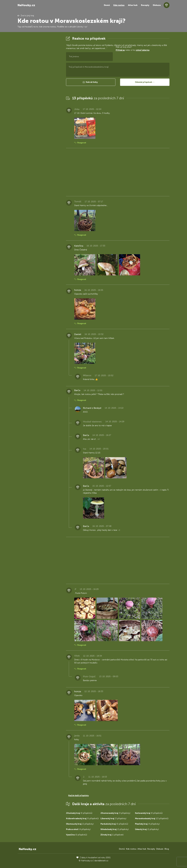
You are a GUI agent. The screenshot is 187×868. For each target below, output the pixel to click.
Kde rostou (119, 5)
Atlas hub (133, 5)
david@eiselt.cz (101, 861)
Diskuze (157, 5)
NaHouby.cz (26, 5)
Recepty (145, 5)
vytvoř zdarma (143, 50)
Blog (167, 849)
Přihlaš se (120, 50)
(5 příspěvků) (82, 818)
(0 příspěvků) (79, 813)
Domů (107, 5)
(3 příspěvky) (115, 813)
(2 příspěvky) (80, 824)
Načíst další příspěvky (79, 796)
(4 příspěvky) (147, 824)
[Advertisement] (39, 79)
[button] (91, 82)
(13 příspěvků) (152, 818)
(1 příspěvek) (112, 835)
